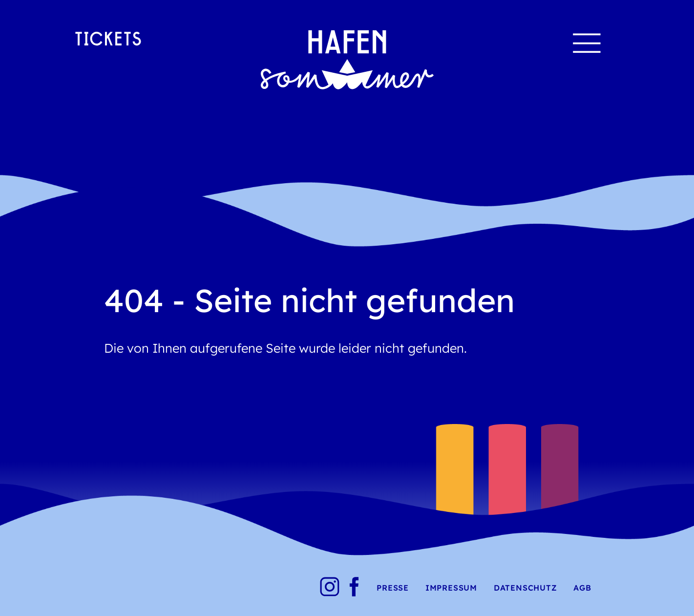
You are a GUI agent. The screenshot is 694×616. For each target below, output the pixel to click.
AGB (582, 588)
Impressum (451, 588)
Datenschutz (526, 588)
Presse (393, 588)
